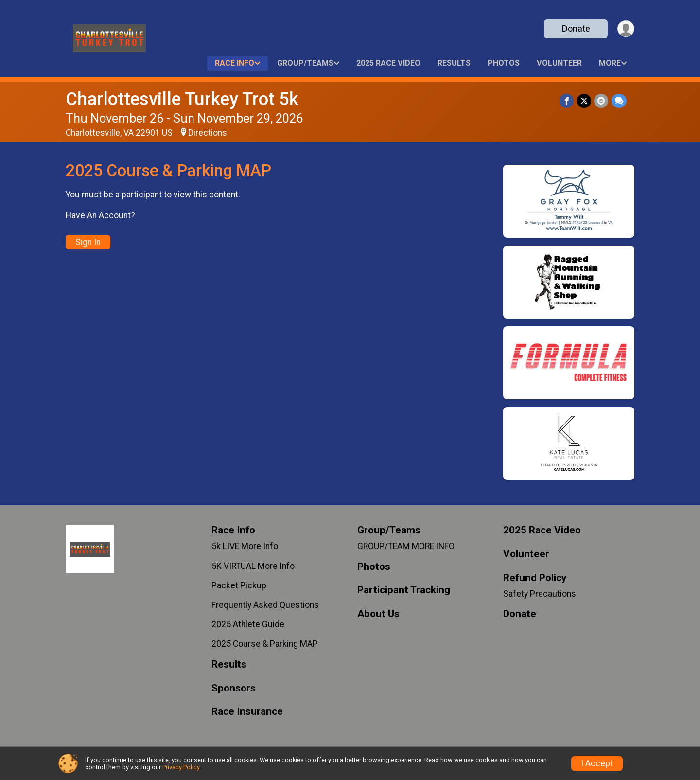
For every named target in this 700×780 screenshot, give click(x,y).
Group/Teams (305, 63)
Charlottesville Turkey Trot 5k (182, 99)
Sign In (88, 242)
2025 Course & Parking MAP (265, 644)
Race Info (235, 63)
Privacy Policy (181, 767)
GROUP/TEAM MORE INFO (406, 546)
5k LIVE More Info (245, 546)
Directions (208, 133)
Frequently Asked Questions (265, 605)
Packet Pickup (239, 585)
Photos (504, 63)
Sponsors (234, 688)
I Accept (597, 763)
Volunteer (559, 63)
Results (454, 63)
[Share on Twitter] (585, 101)
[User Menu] (625, 29)
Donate (575, 28)
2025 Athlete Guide (248, 624)
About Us (378, 614)
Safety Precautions (540, 594)
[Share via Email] (602, 101)
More (610, 63)
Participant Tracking (404, 590)
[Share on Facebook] (568, 101)
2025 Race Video (388, 63)
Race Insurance (247, 712)
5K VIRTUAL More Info (253, 566)
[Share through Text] (619, 101)
